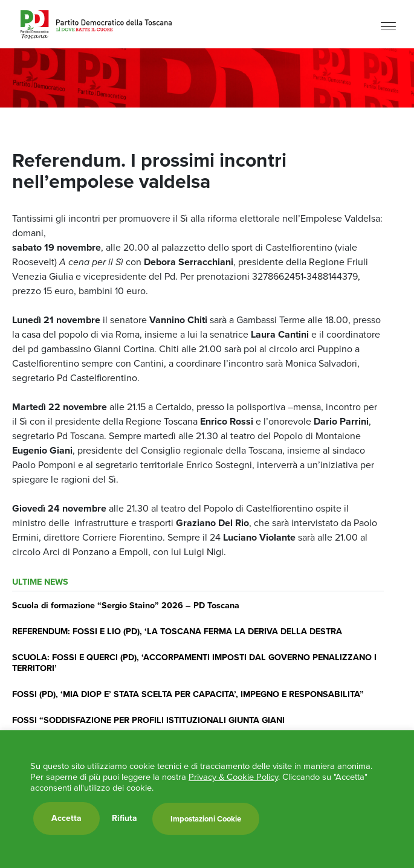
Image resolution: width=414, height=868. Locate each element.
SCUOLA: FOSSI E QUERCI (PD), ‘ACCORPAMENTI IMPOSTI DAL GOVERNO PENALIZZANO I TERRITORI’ (194, 662)
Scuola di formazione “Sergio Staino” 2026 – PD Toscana (126, 605)
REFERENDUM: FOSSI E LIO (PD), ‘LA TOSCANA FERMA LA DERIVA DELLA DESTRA (177, 631)
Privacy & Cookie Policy (233, 777)
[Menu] (388, 26)
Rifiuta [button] (125, 818)
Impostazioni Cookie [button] (206, 819)
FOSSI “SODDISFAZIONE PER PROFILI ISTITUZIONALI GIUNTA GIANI (148, 720)
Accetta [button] (66, 818)
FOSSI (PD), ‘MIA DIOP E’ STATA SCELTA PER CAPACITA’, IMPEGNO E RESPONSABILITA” (188, 694)
